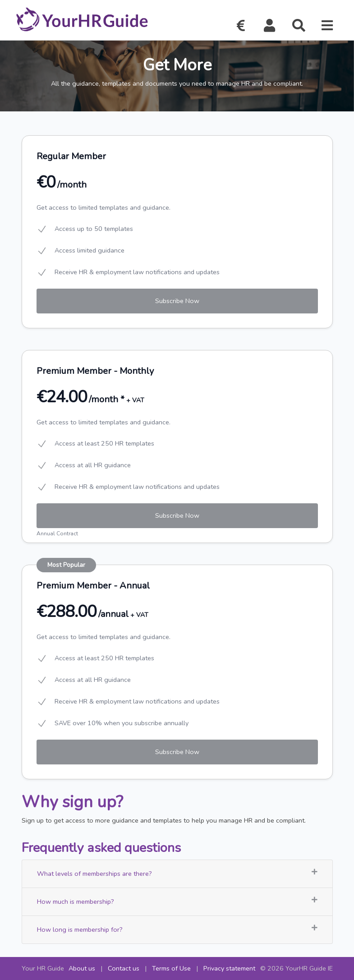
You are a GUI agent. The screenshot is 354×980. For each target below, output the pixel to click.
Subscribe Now (177, 301)
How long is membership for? (177, 929)
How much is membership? (177, 901)
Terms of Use (171, 968)
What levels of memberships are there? (177, 873)
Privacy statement (229, 968)
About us (82, 968)
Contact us (124, 968)
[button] (270, 26)
